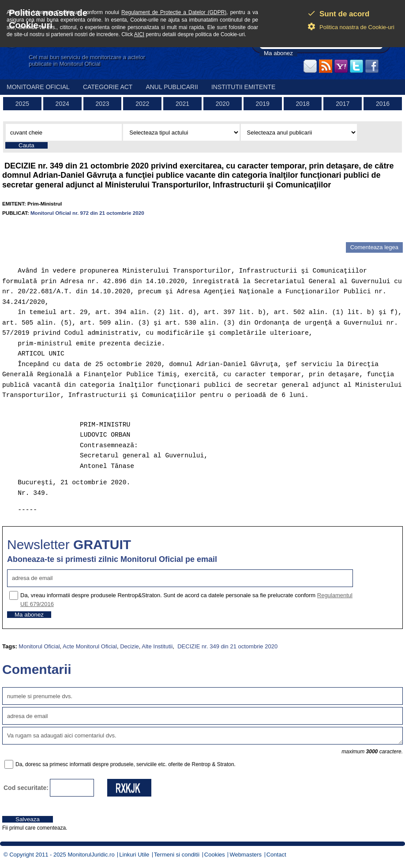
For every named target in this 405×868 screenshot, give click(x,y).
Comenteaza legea (374, 247)
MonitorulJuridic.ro (91, 855)
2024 (62, 104)
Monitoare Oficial (38, 87)
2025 (22, 104)
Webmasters (246, 855)
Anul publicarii (172, 87)
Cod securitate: (26, 788)
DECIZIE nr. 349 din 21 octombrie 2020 (227, 646)
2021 (182, 104)
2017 (343, 104)
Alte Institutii (157, 646)
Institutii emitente (243, 87)
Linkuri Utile (134, 855)
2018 (302, 104)
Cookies (215, 855)
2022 (142, 104)
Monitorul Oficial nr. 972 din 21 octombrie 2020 (87, 213)
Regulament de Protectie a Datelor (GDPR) (174, 12)
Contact (276, 855)
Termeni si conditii (177, 855)
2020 (223, 104)
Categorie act (108, 87)
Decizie (129, 646)
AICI (139, 34)
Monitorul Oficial (39, 646)
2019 (263, 104)
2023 (102, 104)
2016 (383, 104)
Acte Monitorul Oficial (90, 646)
